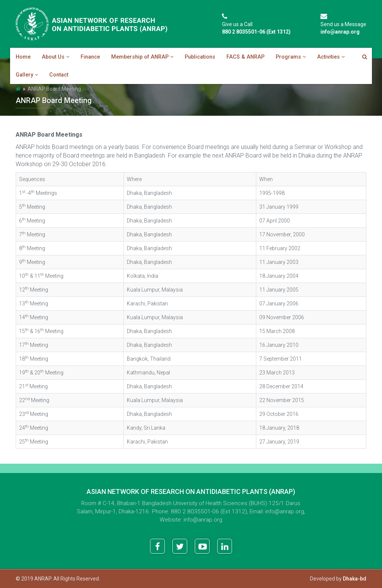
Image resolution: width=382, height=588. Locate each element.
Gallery (27, 75)
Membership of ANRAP (142, 57)
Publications (200, 57)
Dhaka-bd (355, 579)
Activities (331, 57)
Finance (90, 57)
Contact (59, 75)
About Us (56, 57)
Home (23, 57)
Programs (291, 57)
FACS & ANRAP (245, 57)
